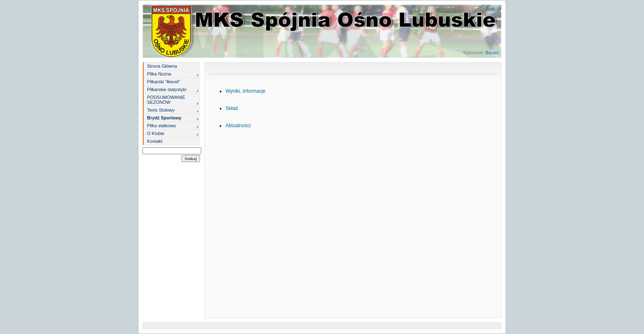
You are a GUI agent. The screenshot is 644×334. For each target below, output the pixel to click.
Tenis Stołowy (161, 110)
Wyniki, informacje (245, 91)
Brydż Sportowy (164, 118)
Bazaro (492, 53)
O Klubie (156, 133)
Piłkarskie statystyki (167, 89)
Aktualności (238, 126)
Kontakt (155, 141)
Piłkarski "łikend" (164, 82)
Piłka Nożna (159, 74)
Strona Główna (162, 66)
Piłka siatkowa (161, 126)
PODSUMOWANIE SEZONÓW (166, 100)
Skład (232, 108)
